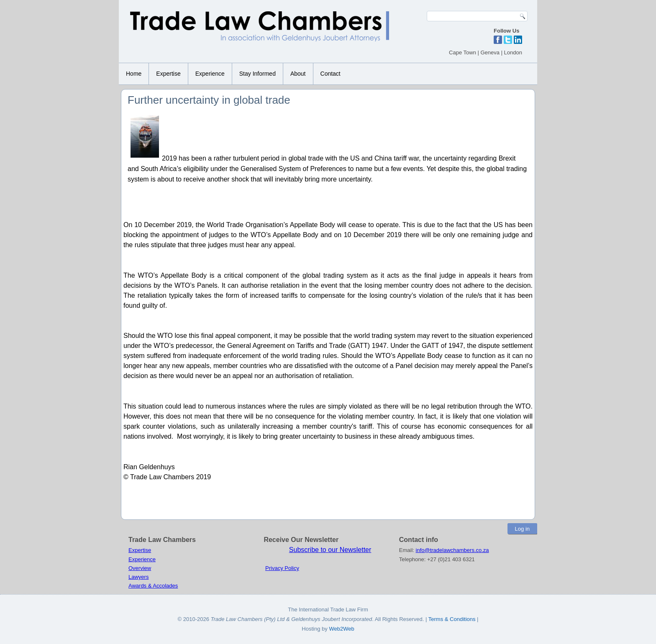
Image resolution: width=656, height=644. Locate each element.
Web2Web (341, 629)
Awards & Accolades (153, 586)
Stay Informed (258, 74)
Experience (210, 74)
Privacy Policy (282, 568)
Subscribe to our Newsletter (330, 550)
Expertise (168, 74)
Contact (331, 74)
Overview (140, 568)
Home (134, 74)
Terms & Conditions (453, 619)
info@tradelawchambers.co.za (452, 550)
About (298, 74)
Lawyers (138, 577)
